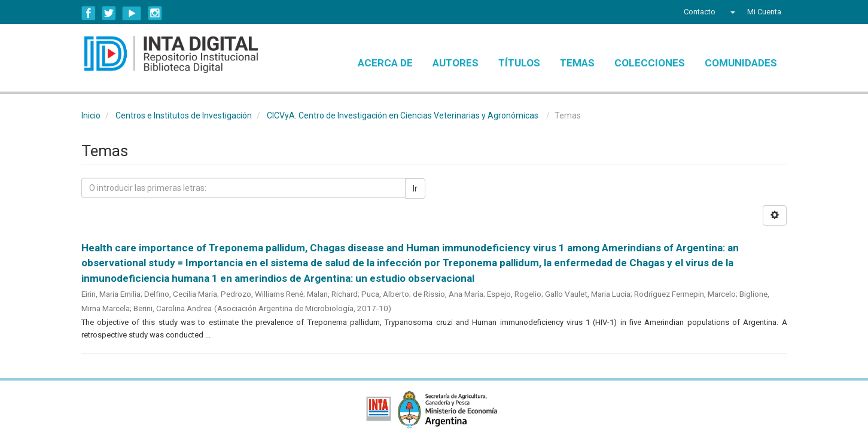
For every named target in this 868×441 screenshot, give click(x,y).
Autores (456, 63)
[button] (731, 12)
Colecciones (650, 63)
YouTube (132, 13)
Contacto (700, 12)
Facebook (89, 13)
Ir (415, 188)
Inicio (91, 115)
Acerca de (385, 63)
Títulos (519, 63)
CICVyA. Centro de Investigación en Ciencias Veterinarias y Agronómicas (403, 115)
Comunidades (741, 63)
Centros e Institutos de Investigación (184, 115)
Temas (577, 63)
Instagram (155, 13)
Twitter (109, 13)
